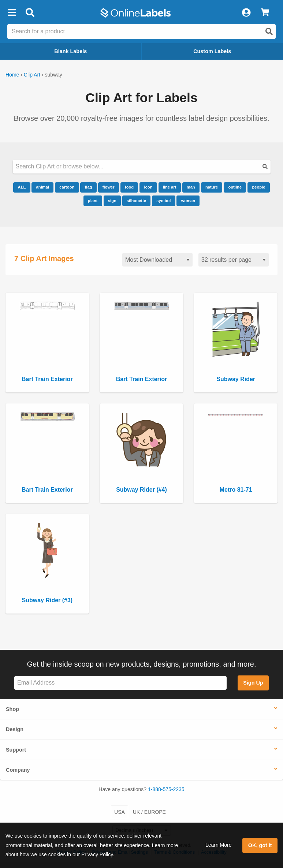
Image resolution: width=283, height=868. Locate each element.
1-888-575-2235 (166, 789)
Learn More (219, 845)
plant (93, 201)
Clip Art (32, 75)
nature (212, 187)
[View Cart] (265, 13)
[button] (12, 13)
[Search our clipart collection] (142, 167)
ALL (22, 187)
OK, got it (260, 845)
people (258, 187)
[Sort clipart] (157, 260)
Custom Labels (212, 51)
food (129, 187)
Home (12, 75)
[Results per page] (234, 260)
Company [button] (18, 770)
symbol (163, 201)
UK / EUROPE (149, 812)
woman (188, 201)
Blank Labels (70, 51)
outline (235, 187)
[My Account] (246, 13)
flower (109, 187)
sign (112, 201)
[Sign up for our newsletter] (120, 683)
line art (170, 187)
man (191, 187)
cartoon (67, 187)
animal (43, 187)
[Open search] (269, 31)
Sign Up (253, 683)
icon (148, 187)
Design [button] (15, 729)
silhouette (136, 201)
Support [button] (16, 750)
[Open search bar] (30, 13)
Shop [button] (12, 709)
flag (89, 187)
